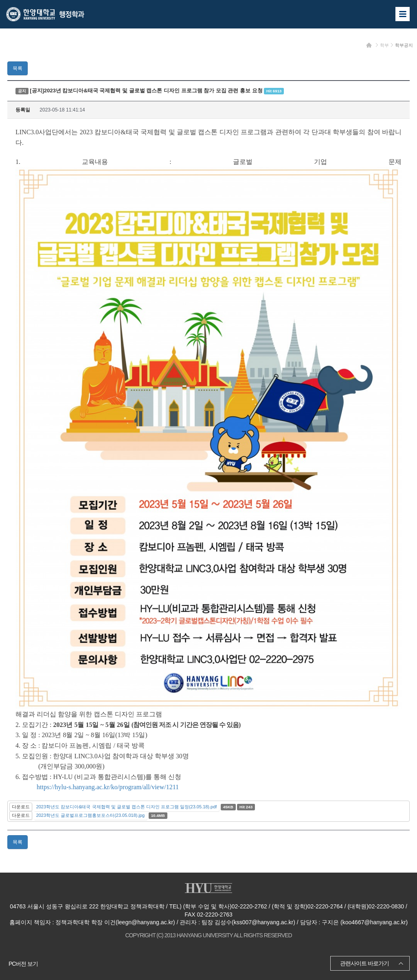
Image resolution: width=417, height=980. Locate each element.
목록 (18, 68)
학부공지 (404, 45)
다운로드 (21, 807)
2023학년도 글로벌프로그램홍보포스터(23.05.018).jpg (91, 815)
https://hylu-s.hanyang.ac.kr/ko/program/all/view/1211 (108, 787)
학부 (384, 45)
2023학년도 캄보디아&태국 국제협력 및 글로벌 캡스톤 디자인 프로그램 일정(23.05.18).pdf (127, 807)
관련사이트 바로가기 (364, 963)
